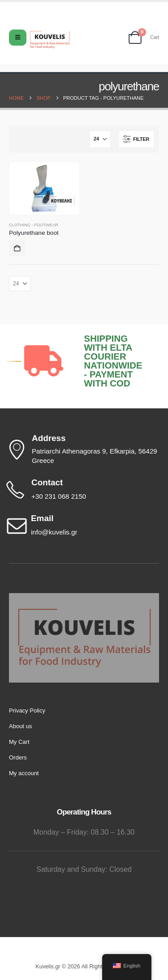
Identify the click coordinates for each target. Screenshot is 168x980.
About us (20, 726)
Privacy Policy (27, 711)
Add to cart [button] (17, 248)
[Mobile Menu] (18, 38)
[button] (136, 139)
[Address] (82, 450)
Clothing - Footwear (34, 225)
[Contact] (82, 490)
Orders (18, 757)
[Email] (82, 526)
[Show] (100, 139)
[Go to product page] (44, 188)
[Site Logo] (50, 40)
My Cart (19, 742)
